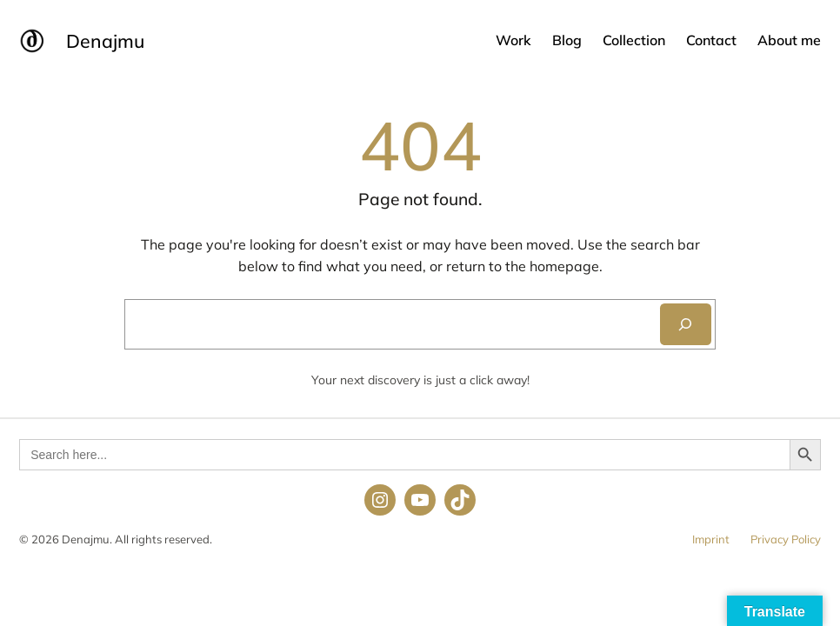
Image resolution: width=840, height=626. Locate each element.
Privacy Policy (786, 539)
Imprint (711, 539)
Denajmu (105, 41)
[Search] (686, 324)
